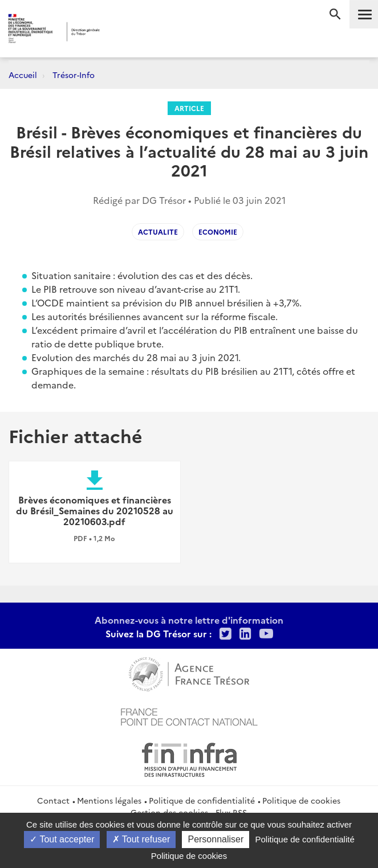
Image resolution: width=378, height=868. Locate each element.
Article (189, 108)
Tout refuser (141, 839)
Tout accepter (62, 839)
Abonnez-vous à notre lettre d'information (189, 620)
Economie (218, 232)
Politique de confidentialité (202, 800)
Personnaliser (216, 839)
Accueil (23, 75)
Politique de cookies (301, 800)
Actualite (158, 232)
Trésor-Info (74, 75)
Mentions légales (109, 800)
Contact (53, 800)
